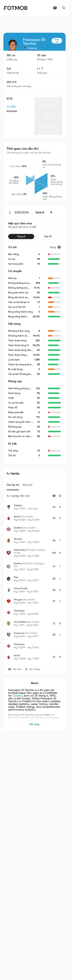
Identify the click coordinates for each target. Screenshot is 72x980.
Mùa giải (27, 485)
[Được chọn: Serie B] (45, 212)
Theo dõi (57, 41)
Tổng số (21, 237)
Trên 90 (48, 237)
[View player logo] (13, 45)
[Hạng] (55, 247)
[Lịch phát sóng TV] (55, 8)
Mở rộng (34, 724)
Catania (17, 696)
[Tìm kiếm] (64, 8)
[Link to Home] (15, 8)
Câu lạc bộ (13, 485)
